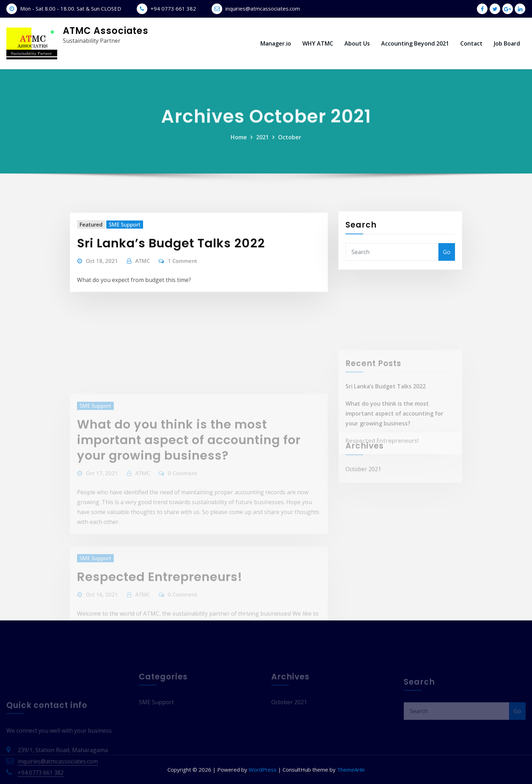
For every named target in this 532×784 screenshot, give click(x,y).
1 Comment (182, 277)
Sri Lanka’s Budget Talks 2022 (171, 259)
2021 (262, 145)
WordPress (263, 770)
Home (239, 145)
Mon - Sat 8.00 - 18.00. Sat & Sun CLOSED (71, 8)
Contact (471, 43)
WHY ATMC (318, 43)
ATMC (143, 277)
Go (447, 264)
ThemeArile (351, 770)
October (290, 145)
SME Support (125, 241)
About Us (357, 43)
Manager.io (276, 43)
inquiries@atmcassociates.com (263, 8)
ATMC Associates (106, 31)
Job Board (507, 43)
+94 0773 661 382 (173, 8)
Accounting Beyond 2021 (415, 43)
